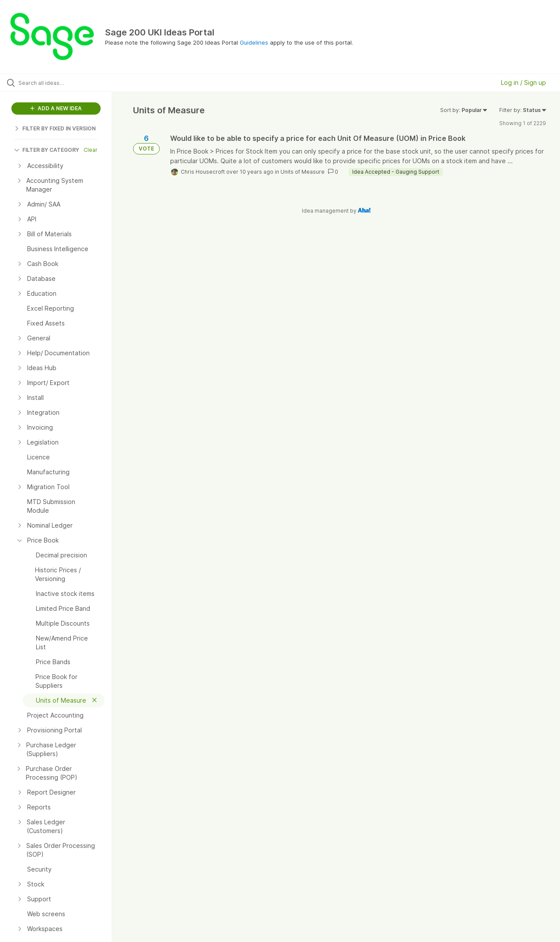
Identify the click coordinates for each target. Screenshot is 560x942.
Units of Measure (303, 172)
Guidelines (254, 42)
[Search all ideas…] (67, 83)
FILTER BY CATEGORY (47, 150)
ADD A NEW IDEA (56, 108)
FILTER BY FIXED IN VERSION (55, 128)
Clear (91, 150)
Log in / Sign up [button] (523, 82)
